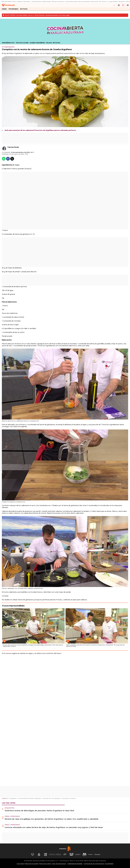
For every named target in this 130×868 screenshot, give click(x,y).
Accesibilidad (109, 864)
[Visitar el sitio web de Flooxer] (97, 854)
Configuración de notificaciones (94, 864)
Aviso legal (20, 864)
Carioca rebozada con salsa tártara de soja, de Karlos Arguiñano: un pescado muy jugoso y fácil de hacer (54, 827)
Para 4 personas (12, 816)
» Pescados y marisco (68, 798)
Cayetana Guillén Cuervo (9, 1)
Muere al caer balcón (24, 1)
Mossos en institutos (58, 1)
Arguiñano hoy (8, 43)
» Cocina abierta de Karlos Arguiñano (29, 798)
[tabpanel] (65, 818)
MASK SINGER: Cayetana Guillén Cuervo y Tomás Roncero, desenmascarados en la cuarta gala (37, 15)
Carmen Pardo (13, 147)
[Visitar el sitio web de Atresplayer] (91, 854)
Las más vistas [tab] (9, 803)
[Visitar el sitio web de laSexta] (39, 854)
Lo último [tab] (70, 803)
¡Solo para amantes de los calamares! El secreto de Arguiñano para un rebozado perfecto (40, 130)
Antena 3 (5, 798)
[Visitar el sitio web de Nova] (52, 854)
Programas (13, 9)
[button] (128, 5)
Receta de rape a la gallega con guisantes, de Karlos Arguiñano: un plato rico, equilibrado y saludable (51, 819)
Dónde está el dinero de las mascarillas (78, 1)
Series (4, 9)
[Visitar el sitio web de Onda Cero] (71, 854)
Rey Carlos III (103, 1)
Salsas (49, 43)
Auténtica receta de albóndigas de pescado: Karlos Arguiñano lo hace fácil (39, 811)
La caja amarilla (113, 1)
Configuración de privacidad (75, 864)
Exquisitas (9, 808)
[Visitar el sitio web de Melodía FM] (84, 854)
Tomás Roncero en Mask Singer (41, 1)
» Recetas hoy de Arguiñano (51, 798)
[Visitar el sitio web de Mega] (59, 854)
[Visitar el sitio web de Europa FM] (78, 854)
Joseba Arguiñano (37, 43)
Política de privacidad (31, 864)
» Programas (12, 798)
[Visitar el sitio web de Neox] (46, 854)
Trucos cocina (22, 43)
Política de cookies (45, 864)
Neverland (122, 1)
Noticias (24, 9)
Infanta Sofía (94, 1)
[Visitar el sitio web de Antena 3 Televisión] (33, 854)
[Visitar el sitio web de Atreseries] (65, 854)
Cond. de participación (59, 864)
